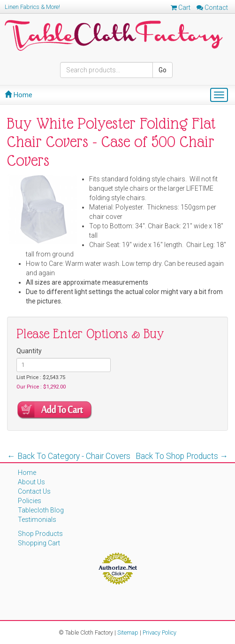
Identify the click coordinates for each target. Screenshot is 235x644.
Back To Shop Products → (182, 456)
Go (163, 70)
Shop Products (40, 534)
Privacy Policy (159, 632)
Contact (212, 8)
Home (19, 95)
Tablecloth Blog (41, 510)
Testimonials (37, 520)
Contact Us (34, 491)
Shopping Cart (39, 543)
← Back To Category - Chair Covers (69, 456)
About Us (31, 482)
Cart (181, 8)
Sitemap (128, 632)
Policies (30, 501)
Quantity (29, 351)
